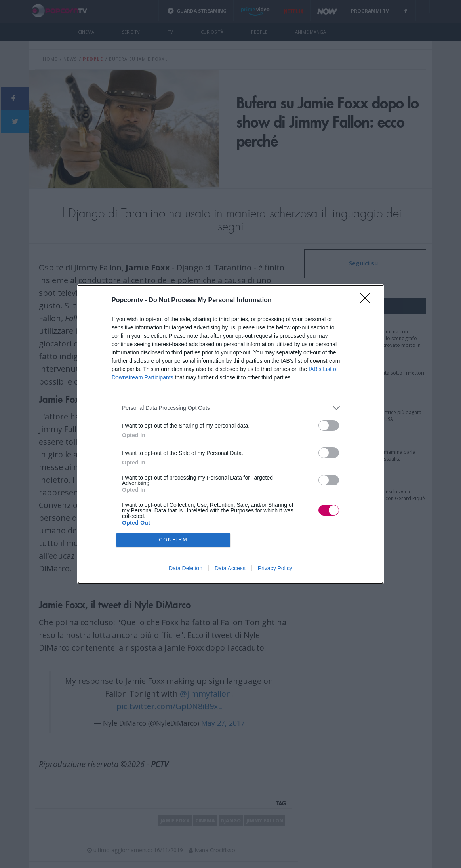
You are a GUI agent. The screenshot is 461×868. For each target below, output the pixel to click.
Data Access (230, 568)
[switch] (329, 425)
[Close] (368, 301)
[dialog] (230, 434)
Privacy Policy (275, 568)
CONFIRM (173, 540)
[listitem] (230, 408)
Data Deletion (186, 568)
